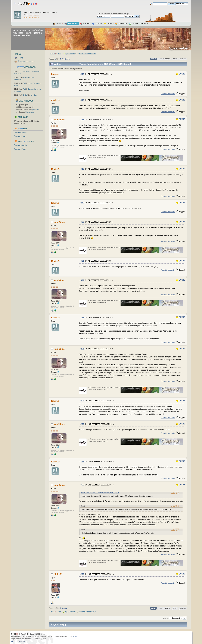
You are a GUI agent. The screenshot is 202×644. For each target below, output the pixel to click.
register (36, 15)
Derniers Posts (20, 136)
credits (74, 636)
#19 (83, 203)
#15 (83, 74)
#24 (83, 349)
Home (21, 58)
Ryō (24, 83)
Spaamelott (180, 48)
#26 (83, 424)
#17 (83, 119)
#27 (83, 462)
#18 (83, 169)
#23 (83, 318)
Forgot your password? (32, 17)
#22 (83, 280)
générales (36, 110)
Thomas (26, 77)
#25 (83, 401)
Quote (181, 74)
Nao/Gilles (27, 71)
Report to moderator (168, 94)
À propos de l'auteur (26, 62)
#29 (83, 574)
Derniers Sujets (20, 133)
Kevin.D (55, 100)
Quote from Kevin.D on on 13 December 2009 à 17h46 (100, 493)
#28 (83, 485)
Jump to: (166, 618)
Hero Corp (34, 95)
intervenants (29, 112)
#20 (83, 222)
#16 (83, 100)
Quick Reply (60, 624)
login (30, 15)
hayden (55, 74)
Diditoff (25, 95)
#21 (83, 261)
